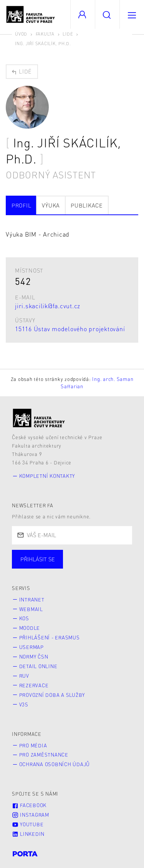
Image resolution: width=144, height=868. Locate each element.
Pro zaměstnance (44, 755)
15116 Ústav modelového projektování (70, 329)
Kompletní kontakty (47, 476)
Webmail (31, 609)
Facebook (29, 805)
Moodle (30, 628)
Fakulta (45, 34)
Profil (22, 205)
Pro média (33, 745)
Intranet (32, 600)
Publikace (87, 205)
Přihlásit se (38, 559)
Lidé (68, 34)
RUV (24, 676)
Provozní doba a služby (52, 695)
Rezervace (34, 685)
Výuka (51, 205)
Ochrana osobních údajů (55, 764)
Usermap (31, 647)
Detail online (38, 666)
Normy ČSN (34, 657)
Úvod (21, 34)
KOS (24, 618)
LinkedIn (28, 834)
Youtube (28, 824)
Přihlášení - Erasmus (50, 638)
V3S (24, 705)
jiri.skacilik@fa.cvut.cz (48, 306)
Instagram (31, 815)
